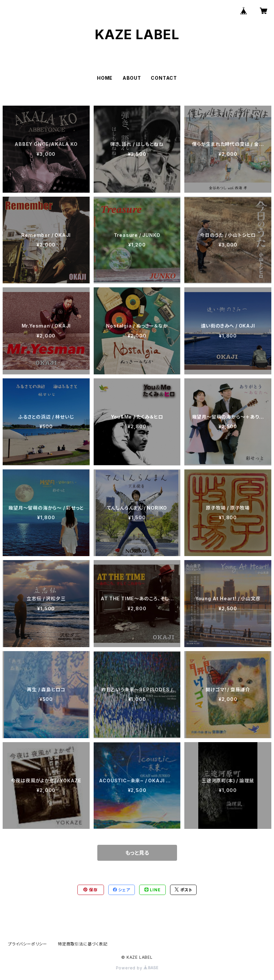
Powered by (137, 968)
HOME (105, 78)
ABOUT (132, 78)
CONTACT (164, 78)
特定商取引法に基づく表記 (83, 944)
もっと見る (137, 853)
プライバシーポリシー (28, 944)
